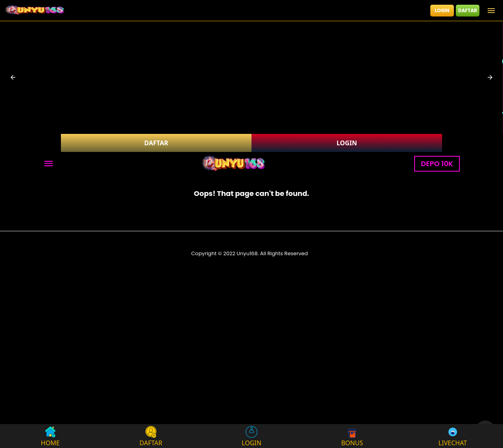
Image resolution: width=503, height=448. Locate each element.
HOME (50, 436)
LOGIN (442, 10)
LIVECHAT (453, 436)
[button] (13, 77)
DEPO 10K (437, 164)
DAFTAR (468, 10)
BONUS (352, 436)
